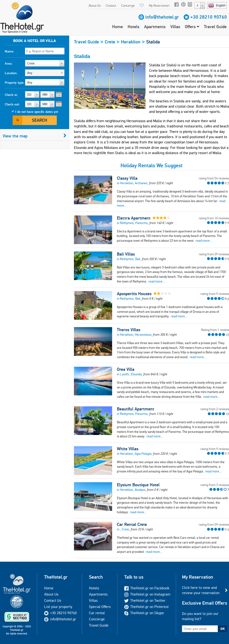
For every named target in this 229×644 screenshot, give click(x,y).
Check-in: (11, 95)
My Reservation (159, 5)
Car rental (97, 613)
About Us (95, 5)
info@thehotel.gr (162, 17)
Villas (175, 27)
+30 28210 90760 (209, 17)
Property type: (15, 83)
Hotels (133, 27)
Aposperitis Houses (134, 294)
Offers (192, 27)
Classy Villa (127, 178)
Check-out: (12, 104)
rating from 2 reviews (215, 409)
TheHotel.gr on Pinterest (146, 607)
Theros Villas (129, 330)
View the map (35, 136)
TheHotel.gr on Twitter (145, 600)
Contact (111, 5)
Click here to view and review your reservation (201, 590)
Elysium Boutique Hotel (138, 485)
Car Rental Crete (132, 524)
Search (40, 120)
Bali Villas (126, 254)
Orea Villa (126, 369)
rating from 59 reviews (214, 524)
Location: (11, 73)
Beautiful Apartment (135, 409)
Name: (10, 51)
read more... (204, 241)
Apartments (155, 27)
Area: (9, 63)
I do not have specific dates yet (37, 112)
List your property (58, 607)
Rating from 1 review (215, 330)
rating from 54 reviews (214, 178)
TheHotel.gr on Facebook (147, 588)
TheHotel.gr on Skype (144, 613)
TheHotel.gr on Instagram (147, 594)
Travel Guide (215, 27)
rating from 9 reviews (215, 294)
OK (223, 629)
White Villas (128, 449)
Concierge (128, 5)
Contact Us (53, 600)
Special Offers (100, 607)
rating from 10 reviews (214, 218)
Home (117, 27)
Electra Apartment (134, 218)
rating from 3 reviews (215, 485)
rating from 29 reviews (214, 254)
